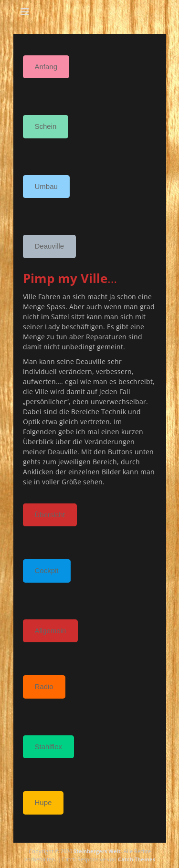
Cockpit (47, 570)
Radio (44, 686)
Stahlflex (49, 747)
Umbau (46, 186)
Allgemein (51, 631)
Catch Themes (137, 859)
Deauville (50, 246)
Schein (46, 126)
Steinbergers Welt (97, 851)
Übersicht (50, 515)
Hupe (43, 802)
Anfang (46, 67)
